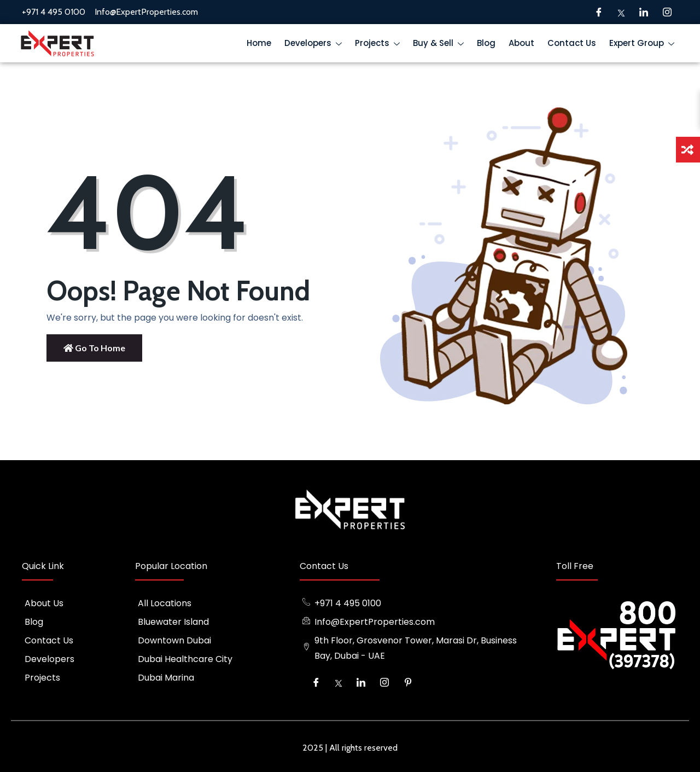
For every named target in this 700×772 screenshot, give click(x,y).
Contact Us (572, 43)
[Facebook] (599, 12)
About (521, 43)
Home (259, 43)
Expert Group (644, 45)
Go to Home (94, 348)
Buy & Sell (441, 45)
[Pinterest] (408, 682)
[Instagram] (667, 12)
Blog (486, 43)
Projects (380, 45)
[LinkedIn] (644, 12)
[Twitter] (621, 12)
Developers (316, 45)
